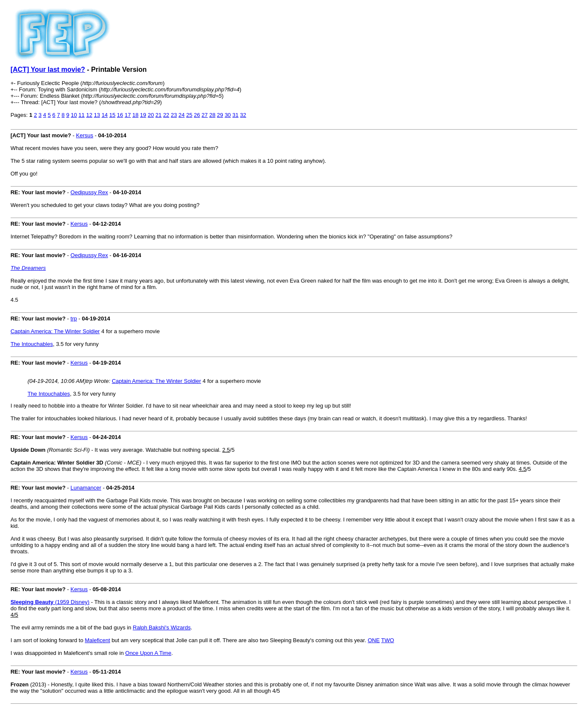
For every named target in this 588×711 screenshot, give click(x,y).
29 (220, 115)
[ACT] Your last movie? (48, 69)
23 (174, 115)
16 (120, 115)
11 (82, 115)
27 (205, 115)
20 (151, 115)
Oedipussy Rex (89, 192)
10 (74, 115)
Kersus (85, 135)
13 (97, 115)
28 (212, 115)
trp (74, 319)
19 (143, 115)
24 (182, 115)
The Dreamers (28, 268)
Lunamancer (86, 488)
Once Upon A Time (148, 653)
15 (112, 115)
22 (166, 115)
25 (189, 115)
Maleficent (98, 640)
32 (243, 115)
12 (89, 115)
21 (159, 115)
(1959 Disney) (50, 602)
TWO (387, 640)
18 (135, 115)
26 (197, 115)
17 (128, 115)
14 (105, 115)
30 (227, 115)
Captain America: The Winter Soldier (55, 331)
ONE (374, 640)
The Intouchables (32, 344)
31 (235, 115)
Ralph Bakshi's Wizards (162, 627)
